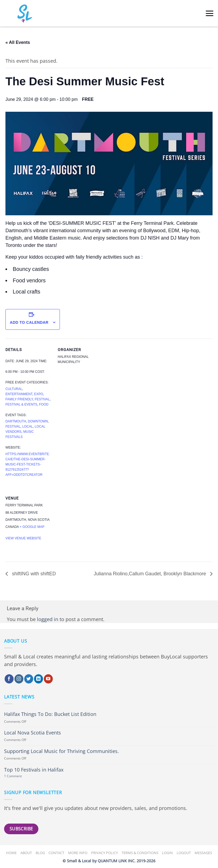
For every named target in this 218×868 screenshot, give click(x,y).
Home (11, 853)
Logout (184, 853)
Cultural (14, 389)
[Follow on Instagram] (19, 679)
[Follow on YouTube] (48, 679)
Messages (203, 853)
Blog (40, 853)
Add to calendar (29, 322)
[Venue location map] (86, 524)
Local (28, 427)
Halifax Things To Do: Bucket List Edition (50, 714)
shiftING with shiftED (33, 574)
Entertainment (19, 394)
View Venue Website (23, 538)
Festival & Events (21, 404)
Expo (39, 394)
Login (167, 853)
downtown (38, 421)
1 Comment (19, 776)
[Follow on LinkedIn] (39, 679)
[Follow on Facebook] (9, 679)
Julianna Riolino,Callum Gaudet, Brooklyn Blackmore (151, 574)
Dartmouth (16, 421)
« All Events (18, 42)
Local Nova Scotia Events (33, 733)
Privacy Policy (105, 853)
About (26, 853)
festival (13, 427)
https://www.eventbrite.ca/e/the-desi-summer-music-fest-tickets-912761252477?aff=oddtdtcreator (28, 464)
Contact (56, 853)
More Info (78, 853)
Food (44, 404)
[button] (209, 13)
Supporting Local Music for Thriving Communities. (62, 751)
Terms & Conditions (140, 853)
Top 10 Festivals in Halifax (34, 770)
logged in (48, 619)
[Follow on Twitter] (29, 679)
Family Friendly (19, 399)
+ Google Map (32, 527)
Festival (42, 399)
